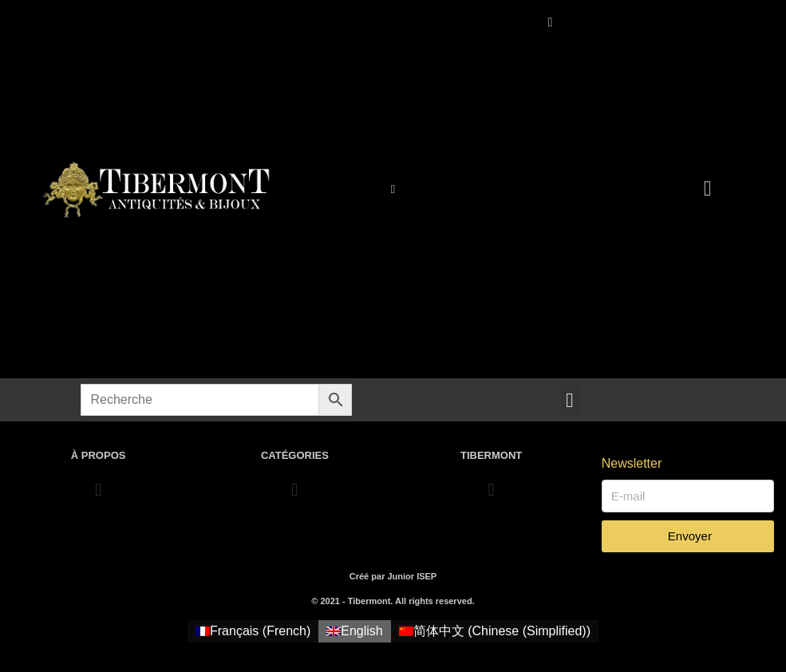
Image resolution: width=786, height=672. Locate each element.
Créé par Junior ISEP (393, 576)
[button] (570, 401)
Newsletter (632, 463)
